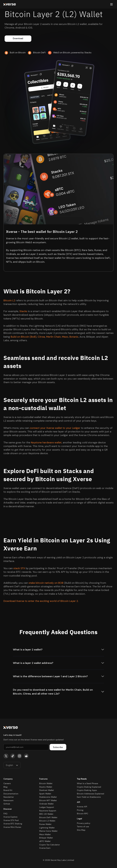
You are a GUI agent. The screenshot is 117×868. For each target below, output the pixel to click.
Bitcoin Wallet (46, 783)
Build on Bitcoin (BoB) (24, 337)
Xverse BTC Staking (13, 824)
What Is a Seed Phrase (87, 783)
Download (18, 38)
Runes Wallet (45, 824)
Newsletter (9, 797)
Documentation (11, 794)
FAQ (5, 814)
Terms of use (83, 827)
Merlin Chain (53, 337)
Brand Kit (8, 790)
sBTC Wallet (45, 841)
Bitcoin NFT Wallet (48, 800)
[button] (111, 4)
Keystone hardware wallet (46, 443)
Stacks (23, 311)
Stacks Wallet (46, 787)
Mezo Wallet (45, 834)
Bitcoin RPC (83, 814)
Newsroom (8, 800)
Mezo (65, 337)
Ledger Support (47, 807)
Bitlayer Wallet (46, 838)
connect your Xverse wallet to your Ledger (55, 428)
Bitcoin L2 (9, 300)
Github (7, 804)
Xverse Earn (45, 848)
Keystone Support (48, 811)
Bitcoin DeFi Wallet (48, 817)
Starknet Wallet (47, 790)
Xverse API (82, 807)
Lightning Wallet (47, 828)
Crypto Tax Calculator (50, 845)
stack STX (19, 568)
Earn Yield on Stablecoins (89, 797)
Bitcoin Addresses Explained (90, 794)
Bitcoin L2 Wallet (47, 821)
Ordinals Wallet (46, 804)
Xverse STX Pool (11, 820)
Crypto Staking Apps (87, 790)
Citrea (41, 337)
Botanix (74, 337)
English (9, 765)
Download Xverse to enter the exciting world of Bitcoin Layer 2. (41, 601)
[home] (10, 4)
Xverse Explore (10, 817)
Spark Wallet (45, 794)
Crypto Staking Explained (89, 787)
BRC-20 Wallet (46, 814)
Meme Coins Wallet (48, 831)
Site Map (81, 830)
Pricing (80, 810)
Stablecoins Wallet (48, 797)
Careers (7, 783)
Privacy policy (84, 823)
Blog (5, 787)
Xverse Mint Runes (12, 827)
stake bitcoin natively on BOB (46, 583)
